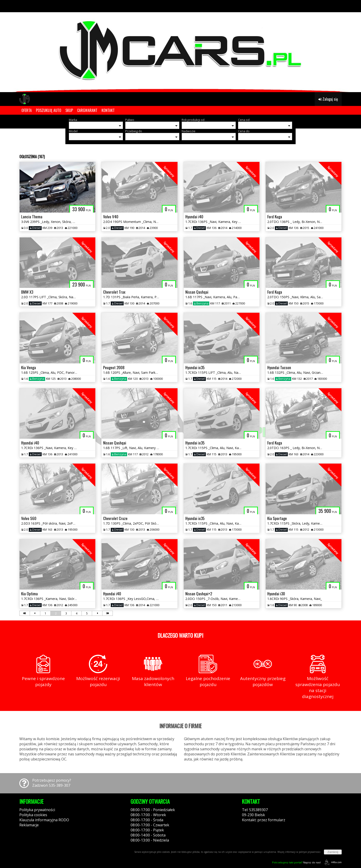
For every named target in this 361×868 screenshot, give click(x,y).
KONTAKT (108, 110)
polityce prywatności (310, 852)
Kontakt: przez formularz (264, 820)
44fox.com (332, 862)
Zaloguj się (328, 99)
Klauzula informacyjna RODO (44, 820)
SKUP (69, 110)
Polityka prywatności (37, 810)
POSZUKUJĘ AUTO (49, 110)
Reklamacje (29, 825)
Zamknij (333, 852)
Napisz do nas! (296, 862)
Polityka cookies (33, 815)
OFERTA (27, 110)
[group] (180, 46)
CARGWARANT (87, 110)
